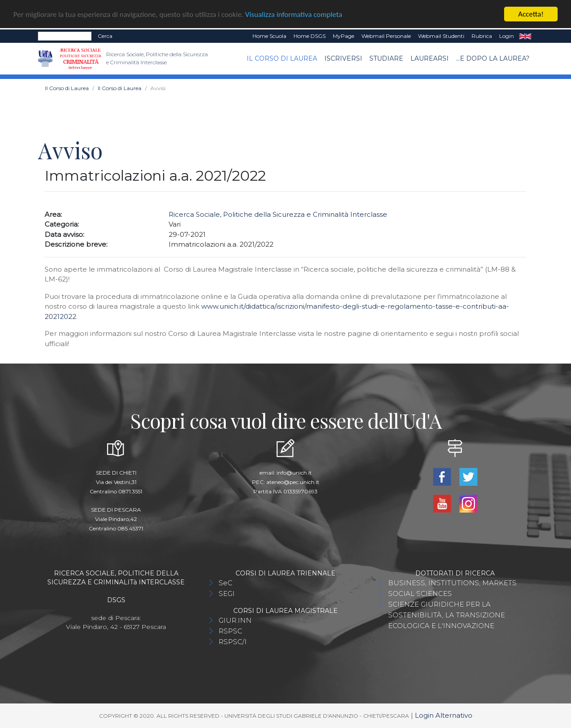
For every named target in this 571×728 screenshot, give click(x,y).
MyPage (343, 36)
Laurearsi (430, 58)
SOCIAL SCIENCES (420, 594)
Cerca (105, 36)
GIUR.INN (235, 620)
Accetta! (531, 14)
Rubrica (482, 36)
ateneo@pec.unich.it (293, 482)
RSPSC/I (233, 642)
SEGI (227, 594)
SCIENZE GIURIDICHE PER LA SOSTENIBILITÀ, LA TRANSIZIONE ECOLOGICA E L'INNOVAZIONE (447, 615)
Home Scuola (269, 36)
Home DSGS (310, 36)
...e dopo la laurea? (493, 58)
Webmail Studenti (441, 36)
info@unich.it (294, 473)
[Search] (65, 36)
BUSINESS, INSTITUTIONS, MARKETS (452, 583)
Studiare (386, 58)
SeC (226, 583)
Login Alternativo (444, 715)
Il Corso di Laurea (282, 58)
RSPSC (230, 631)
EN (525, 36)
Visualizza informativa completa (294, 14)
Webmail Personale (386, 36)
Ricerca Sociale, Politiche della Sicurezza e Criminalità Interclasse (278, 214)
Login (507, 36)
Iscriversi (343, 58)
